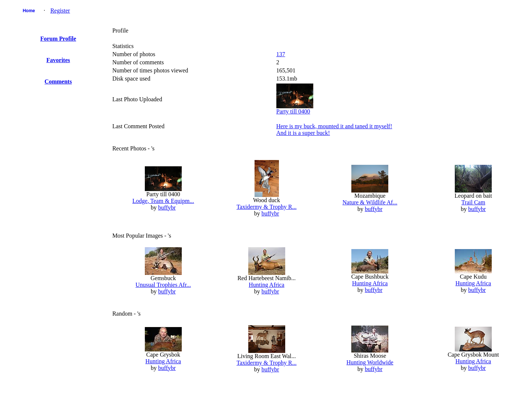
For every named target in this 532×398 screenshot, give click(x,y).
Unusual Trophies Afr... (163, 285)
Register (60, 11)
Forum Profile (58, 39)
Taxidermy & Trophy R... (266, 207)
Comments (58, 81)
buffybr (167, 207)
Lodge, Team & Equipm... (163, 201)
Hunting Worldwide (370, 362)
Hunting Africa (266, 285)
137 (281, 54)
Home (29, 11)
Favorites (58, 60)
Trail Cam (473, 202)
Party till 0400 (293, 111)
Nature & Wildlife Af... (370, 202)
